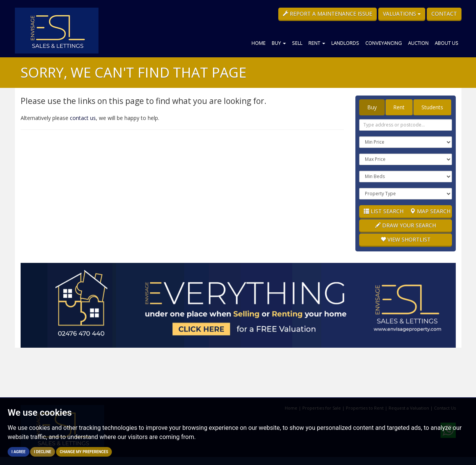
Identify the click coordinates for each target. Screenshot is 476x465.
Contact (444, 14)
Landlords (345, 43)
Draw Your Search (406, 225)
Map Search (430, 211)
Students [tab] (432, 107)
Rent (317, 43)
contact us (83, 118)
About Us (447, 43)
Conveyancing (384, 43)
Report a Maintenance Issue (328, 14)
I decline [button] (43, 452)
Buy (279, 43)
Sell (297, 43)
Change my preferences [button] (84, 452)
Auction (418, 43)
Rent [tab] (399, 107)
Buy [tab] (372, 107)
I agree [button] (19, 452)
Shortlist (406, 239)
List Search (384, 211)
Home (259, 43)
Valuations (402, 14)
